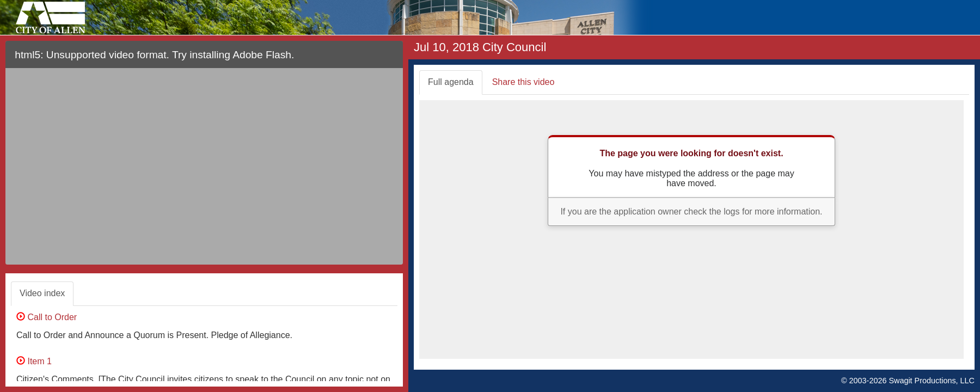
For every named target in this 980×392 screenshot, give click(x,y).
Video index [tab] (42, 293)
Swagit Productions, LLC (932, 381)
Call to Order (47, 317)
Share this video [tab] (523, 82)
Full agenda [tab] (451, 82)
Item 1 (34, 361)
